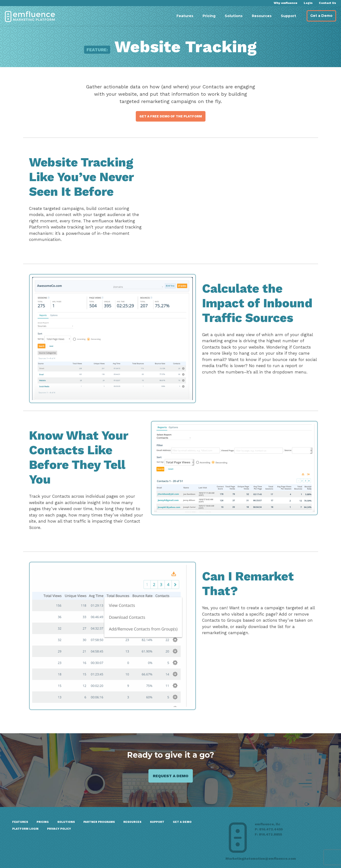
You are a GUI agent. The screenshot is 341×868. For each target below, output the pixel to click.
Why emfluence (286, 3)
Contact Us (327, 3)
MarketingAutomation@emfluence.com (261, 858)
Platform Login (25, 829)
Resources (262, 16)
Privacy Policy (59, 829)
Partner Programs (99, 822)
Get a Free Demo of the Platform (171, 116)
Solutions (234, 16)
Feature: (97, 50)
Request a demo (171, 776)
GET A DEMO (182, 822)
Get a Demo (321, 16)
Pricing (209, 16)
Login (308, 3)
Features (185, 16)
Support (288, 16)
